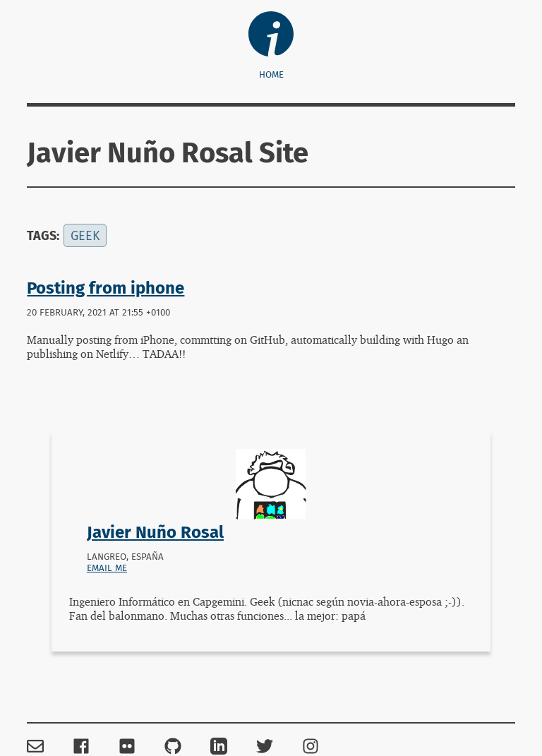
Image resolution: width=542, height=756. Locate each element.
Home (271, 75)
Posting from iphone (106, 288)
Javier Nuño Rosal (155, 532)
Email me (107, 568)
